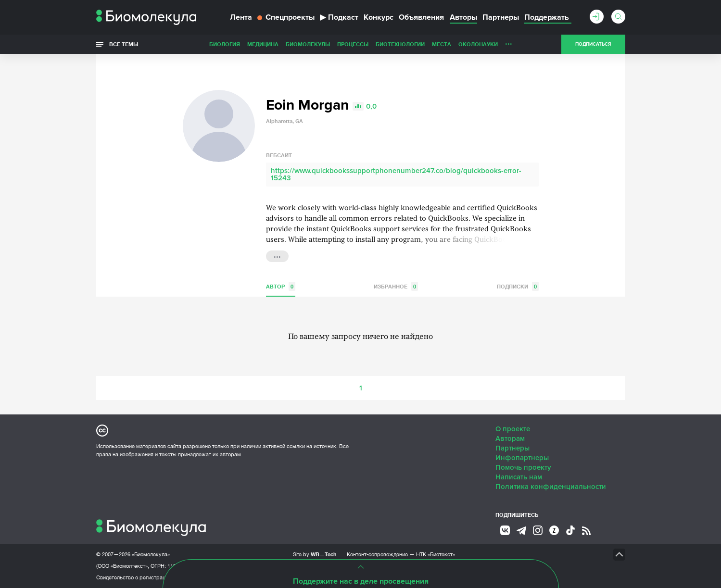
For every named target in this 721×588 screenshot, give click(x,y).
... (509, 42)
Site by (315, 554)
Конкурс (379, 17)
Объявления (421, 17)
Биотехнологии (400, 44)
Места (442, 44)
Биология (225, 44)
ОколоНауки (478, 44)
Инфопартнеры (522, 458)
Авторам (510, 438)
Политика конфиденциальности (551, 487)
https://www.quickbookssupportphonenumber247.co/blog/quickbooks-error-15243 (396, 174)
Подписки (518, 286)
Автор (281, 286)
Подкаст (339, 17)
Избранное (396, 286)
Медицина (263, 44)
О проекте (513, 429)
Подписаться (593, 44)
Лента (241, 17)
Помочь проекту (523, 467)
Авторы (463, 17)
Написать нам (519, 477)
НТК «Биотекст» (436, 554)
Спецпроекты (286, 17)
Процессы (353, 44)
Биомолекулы (308, 44)
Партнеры (501, 17)
